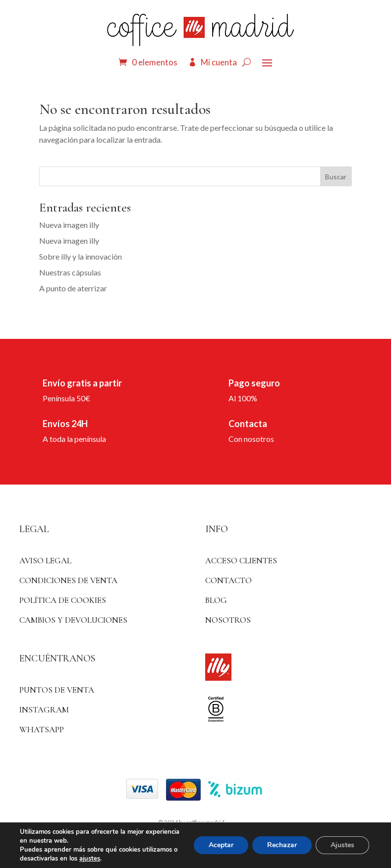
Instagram (44, 710)
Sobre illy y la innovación (81, 256)
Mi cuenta (219, 62)
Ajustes (342, 845)
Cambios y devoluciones (73, 620)
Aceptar (221, 845)
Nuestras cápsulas (70, 272)
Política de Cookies (63, 600)
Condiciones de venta (68, 580)
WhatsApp (42, 730)
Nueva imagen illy (69, 225)
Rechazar (282, 845)
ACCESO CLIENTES (241, 561)
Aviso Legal (45, 561)
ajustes (90, 859)
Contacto (228, 580)
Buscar (336, 177)
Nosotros (228, 620)
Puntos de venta (57, 690)
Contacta (248, 424)
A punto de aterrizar (73, 288)
